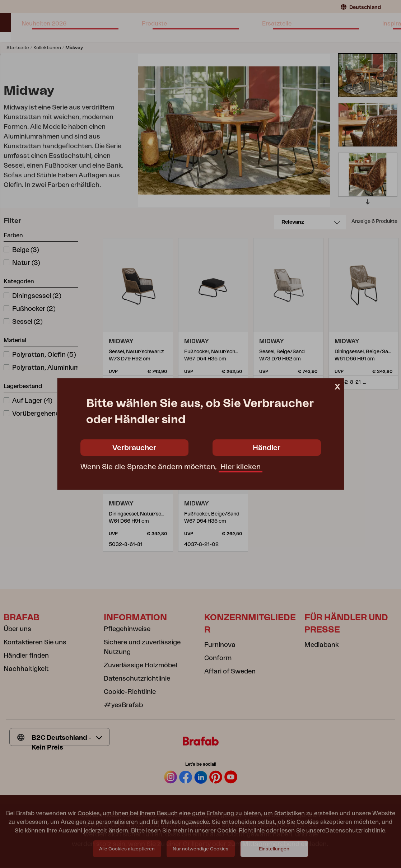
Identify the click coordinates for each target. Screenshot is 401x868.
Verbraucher (134, 448)
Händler (267, 448)
